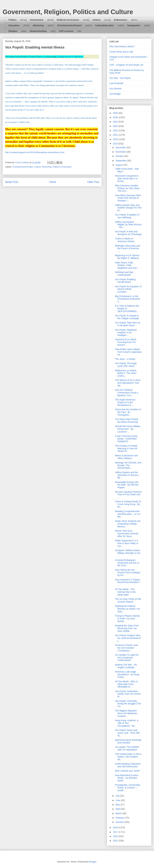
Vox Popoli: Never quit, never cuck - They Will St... (127, 733)
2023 (116, 126)
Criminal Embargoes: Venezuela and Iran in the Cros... (127, 563)
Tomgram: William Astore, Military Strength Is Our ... (128, 553)
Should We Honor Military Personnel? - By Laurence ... (128, 429)
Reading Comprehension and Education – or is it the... (128, 514)
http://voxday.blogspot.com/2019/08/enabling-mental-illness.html (35, 152)
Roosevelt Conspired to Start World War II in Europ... (127, 179)
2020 (116, 139)
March (119, 813)
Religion (13, 31)
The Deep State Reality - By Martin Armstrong (127, 421)
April (118, 809)
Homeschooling (38, 31)
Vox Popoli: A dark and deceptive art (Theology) (128, 233)
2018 (116, 827)
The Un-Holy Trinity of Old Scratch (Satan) (128, 600)
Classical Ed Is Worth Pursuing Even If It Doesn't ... (126, 342)
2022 (116, 130)
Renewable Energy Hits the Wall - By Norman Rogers (127, 485)
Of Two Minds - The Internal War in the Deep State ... (125, 592)
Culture (96, 20)
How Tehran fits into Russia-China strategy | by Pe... (128, 573)
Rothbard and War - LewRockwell (125, 274)
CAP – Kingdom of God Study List (126, 65)
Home (53, 182)
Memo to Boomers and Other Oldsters (126, 457)
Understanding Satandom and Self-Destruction (128, 765)
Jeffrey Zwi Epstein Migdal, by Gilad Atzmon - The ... (128, 225)
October (120, 156)
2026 (116, 113)
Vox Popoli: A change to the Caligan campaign (127, 317)
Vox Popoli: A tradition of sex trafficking (127, 216)
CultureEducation (105, 25)
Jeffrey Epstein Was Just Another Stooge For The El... (128, 208)
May (118, 805)
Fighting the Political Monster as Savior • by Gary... (127, 609)
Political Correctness (68, 20)
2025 (116, 117)
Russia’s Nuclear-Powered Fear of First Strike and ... (128, 495)
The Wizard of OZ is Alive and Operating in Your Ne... (128, 383)
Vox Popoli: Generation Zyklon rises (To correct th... (128, 694)
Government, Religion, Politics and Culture (68, 12)
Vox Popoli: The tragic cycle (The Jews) (126, 365)
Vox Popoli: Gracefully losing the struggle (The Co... (128, 704)
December (121, 147)
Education (14, 25)
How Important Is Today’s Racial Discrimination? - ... (128, 582)
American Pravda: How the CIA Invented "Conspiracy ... (126, 648)
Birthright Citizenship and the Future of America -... (128, 249)
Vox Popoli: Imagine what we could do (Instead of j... (128, 638)
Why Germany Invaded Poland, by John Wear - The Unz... (128, 188)
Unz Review (115, 89)
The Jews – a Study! (125, 359)
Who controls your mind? (127, 771)
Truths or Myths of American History (125, 240)
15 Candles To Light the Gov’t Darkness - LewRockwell (127, 658)
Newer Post (12, 182)
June (118, 800)
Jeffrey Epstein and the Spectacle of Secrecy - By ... (127, 475)
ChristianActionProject (69, 25)
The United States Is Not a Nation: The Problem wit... (128, 757)
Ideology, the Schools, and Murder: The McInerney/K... (128, 465)
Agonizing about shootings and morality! (128, 741)
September (121, 161)
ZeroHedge (115, 94)
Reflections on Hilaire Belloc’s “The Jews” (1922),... (126, 373)
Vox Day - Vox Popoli (120, 78)
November (121, 152)
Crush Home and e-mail (121, 52)
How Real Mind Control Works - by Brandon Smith (127, 778)
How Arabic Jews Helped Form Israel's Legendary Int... (128, 352)
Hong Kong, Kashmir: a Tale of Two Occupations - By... (127, 723)
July (118, 796)
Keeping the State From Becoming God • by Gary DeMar (127, 628)
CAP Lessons (66, 31)
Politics (13, 20)
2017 (116, 832)
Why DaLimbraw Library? (122, 46)
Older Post (93, 182)
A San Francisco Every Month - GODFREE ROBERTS (126, 439)
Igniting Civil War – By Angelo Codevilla (126, 666)
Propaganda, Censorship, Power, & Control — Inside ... (128, 788)
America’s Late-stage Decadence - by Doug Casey (127, 674)
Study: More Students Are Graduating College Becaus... (128, 524)
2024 (116, 122)
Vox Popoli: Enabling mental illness (125, 281)
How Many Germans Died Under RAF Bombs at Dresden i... (128, 198)
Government (37, 20)
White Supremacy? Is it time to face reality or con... (127, 543)
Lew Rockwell (116, 83)
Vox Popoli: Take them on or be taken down (128, 324)
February (120, 818)
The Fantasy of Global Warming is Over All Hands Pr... (126, 448)
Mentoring (38, 25)
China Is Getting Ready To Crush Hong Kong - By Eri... (128, 504)
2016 (116, 836)
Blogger (93, 862)
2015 (116, 841)
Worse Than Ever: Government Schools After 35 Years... (127, 534)
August (119, 165)
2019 (116, 144)
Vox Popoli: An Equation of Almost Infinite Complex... (128, 289)
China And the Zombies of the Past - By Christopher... (128, 412)
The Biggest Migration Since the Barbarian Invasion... (126, 713)
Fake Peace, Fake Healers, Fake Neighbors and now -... (128, 265)
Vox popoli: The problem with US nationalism (127, 748)
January (120, 822)
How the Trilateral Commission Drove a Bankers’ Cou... (127, 393)
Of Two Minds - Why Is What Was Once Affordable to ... (126, 684)
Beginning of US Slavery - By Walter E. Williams (128, 257)
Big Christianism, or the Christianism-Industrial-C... (128, 299)
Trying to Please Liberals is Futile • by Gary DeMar (127, 619)
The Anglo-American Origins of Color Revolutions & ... (125, 402)
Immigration (134, 25)
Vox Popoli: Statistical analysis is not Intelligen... (126, 333)
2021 (116, 135)
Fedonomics (120, 20)
